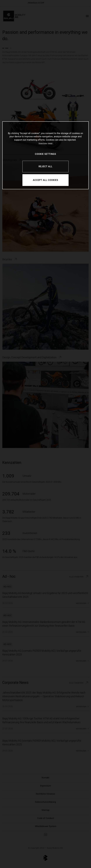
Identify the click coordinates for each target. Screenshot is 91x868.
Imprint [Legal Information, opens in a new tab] (50, 143)
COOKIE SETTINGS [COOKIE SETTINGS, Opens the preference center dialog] (45, 154)
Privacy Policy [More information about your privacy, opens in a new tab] (43, 143)
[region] (46, 155)
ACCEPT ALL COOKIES (46, 180)
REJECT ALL (45, 166)
